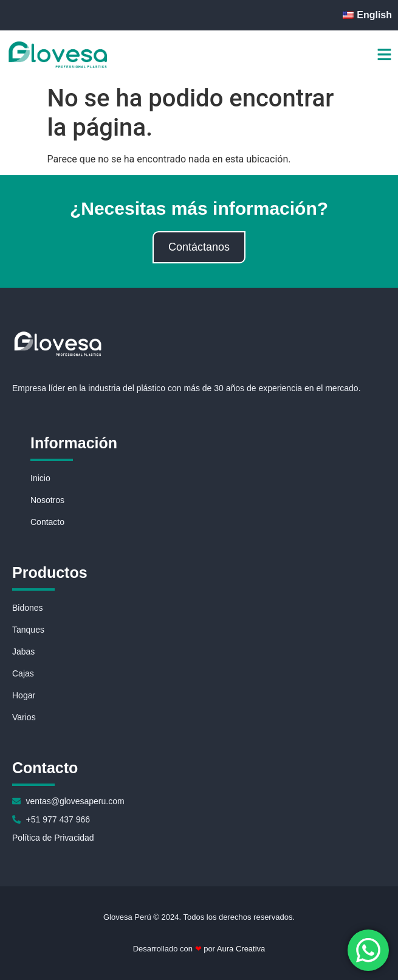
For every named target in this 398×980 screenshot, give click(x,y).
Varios (24, 717)
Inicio (40, 478)
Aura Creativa (240, 949)
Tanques (28, 630)
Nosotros (47, 500)
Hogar (24, 695)
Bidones (28, 608)
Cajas (23, 673)
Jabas (23, 652)
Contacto (47, 522)
